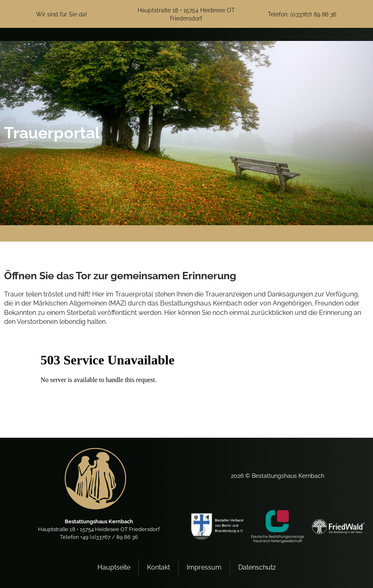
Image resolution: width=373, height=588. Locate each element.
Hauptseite (114, 567)
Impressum (204, 567)
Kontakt (158, 567)
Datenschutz (257, 567)
